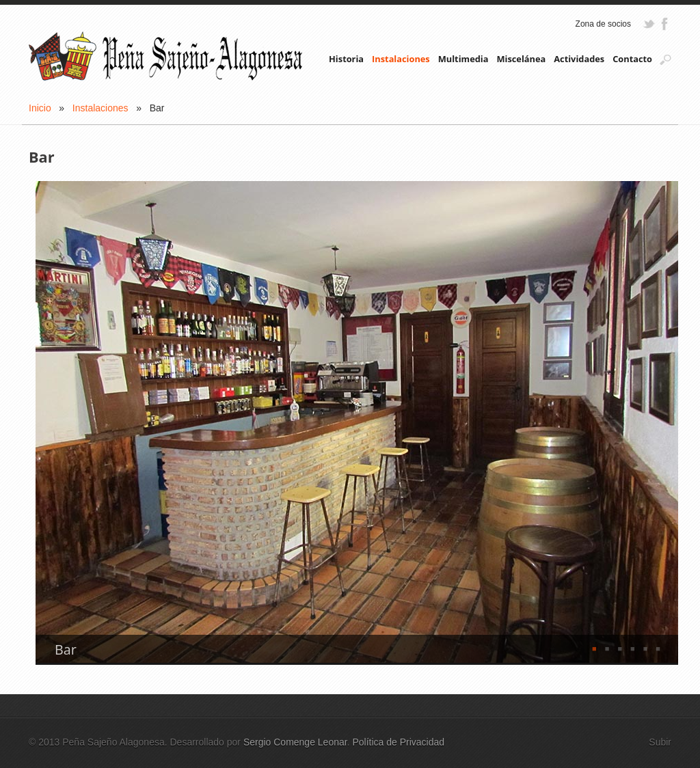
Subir (660, 742)
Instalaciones (401, 59)
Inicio (40, 108)
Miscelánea (521, 59)
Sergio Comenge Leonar (295, 742)
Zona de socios (603, 24)
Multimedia (463, 59)
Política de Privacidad (398, 742)
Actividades (579, 59)
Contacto (632, 59)
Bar (66, 650)
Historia (346, 59)
